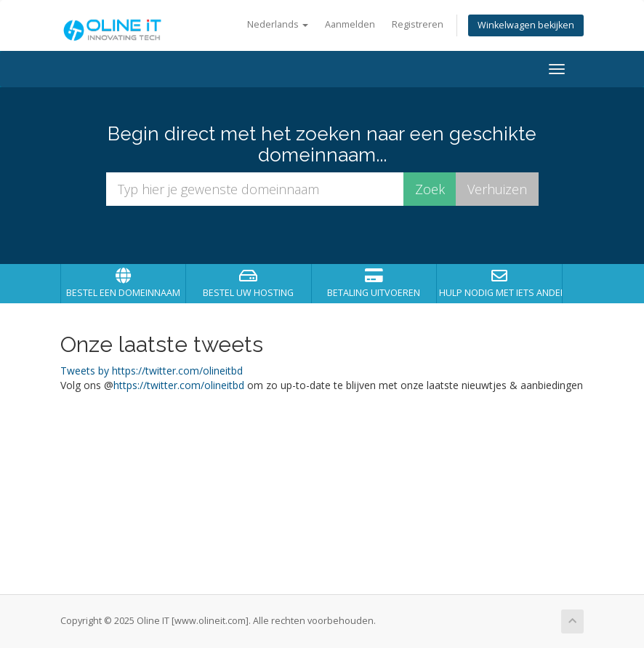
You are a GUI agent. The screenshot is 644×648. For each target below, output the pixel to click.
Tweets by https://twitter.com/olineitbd (152, 371)
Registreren (418, 24)
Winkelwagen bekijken (526, 25)
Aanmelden (350, 24)
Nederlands (278, 24)
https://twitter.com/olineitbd (179, 385)
